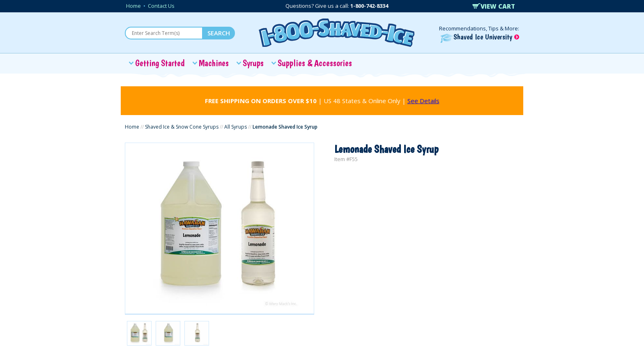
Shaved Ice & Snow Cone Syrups (182, 127)
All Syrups (236, 127)
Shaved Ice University (480, 37)
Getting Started (160, 63)
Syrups (253, 63)
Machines (214, 63)
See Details (423, 101)
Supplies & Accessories (315, 63)
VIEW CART (494, 6)
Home (133, 6)
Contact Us (161, 6)
